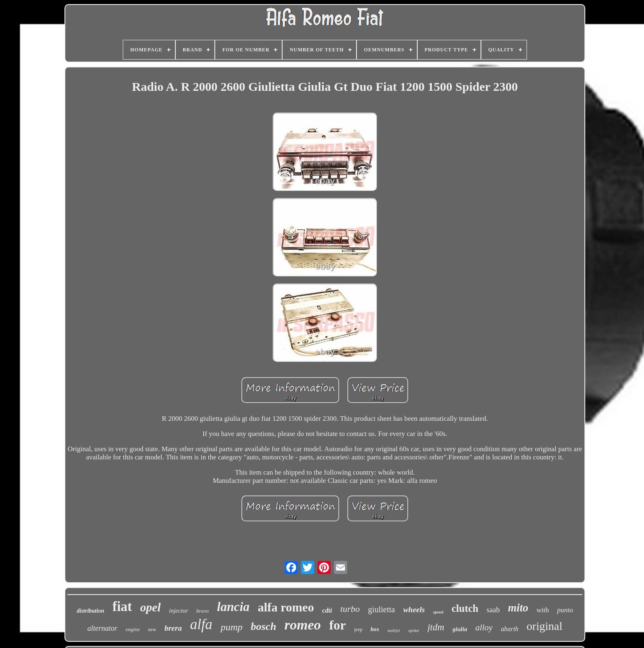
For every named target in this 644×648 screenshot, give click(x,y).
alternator (102, 628)
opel (150, 607)
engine (133, 629)
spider (414, 630)
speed (438, 612)
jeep (358, 630)
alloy (484, 627)
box (375, 629)
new (152, 630)
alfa (201, 624)
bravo (202, 611)
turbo (350, 609)
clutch (465, 608)
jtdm (436, 627)
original (544, 626)
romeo (303, 625)
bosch (263, 626)
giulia (460, 629)
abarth (509, 629)
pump (231, 627)
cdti (327, 610)
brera (173, 628)
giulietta (382, 609)
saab (493, 610)
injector (178, 611)
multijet (394, 631)
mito (518, 608)
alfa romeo (286, 607)
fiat (122, 606)
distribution (91, 611)
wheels (414, 610)
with (543, 610)
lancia (233, 607)
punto (565, 610)
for (337, 625)
